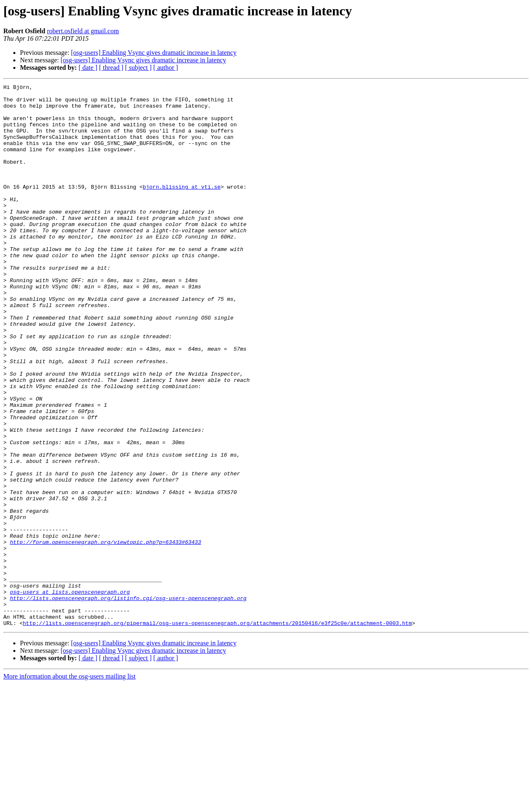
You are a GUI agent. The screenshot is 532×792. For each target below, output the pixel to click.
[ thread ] (111, 68)
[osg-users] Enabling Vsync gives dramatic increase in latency (154, 53)
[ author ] (166, 68)
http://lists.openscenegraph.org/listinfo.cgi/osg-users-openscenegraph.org (128, 701)
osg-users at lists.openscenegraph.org (70, 694)
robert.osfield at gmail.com (83, 31)
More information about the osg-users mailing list (69, 785)
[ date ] (88, 68)
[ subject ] (138, 68)
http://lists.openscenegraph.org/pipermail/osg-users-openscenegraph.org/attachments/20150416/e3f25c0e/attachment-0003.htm (217, 731)
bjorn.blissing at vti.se (181, 208)
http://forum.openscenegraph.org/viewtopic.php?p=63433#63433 (106, 634)
